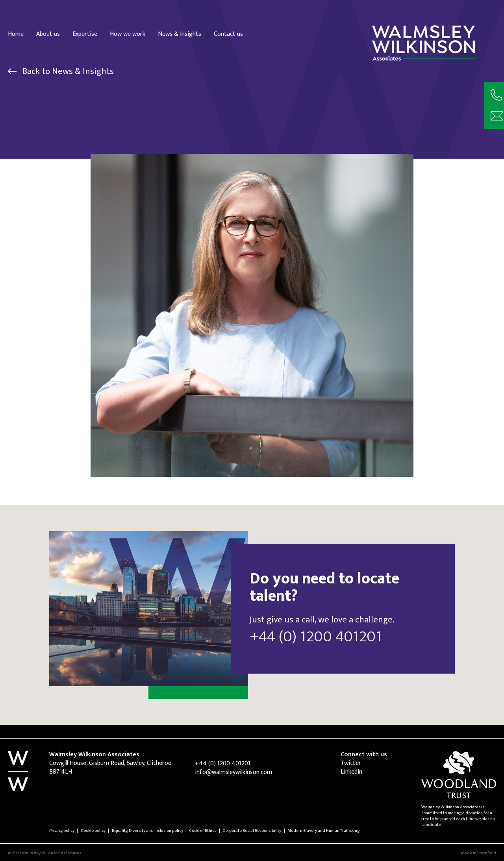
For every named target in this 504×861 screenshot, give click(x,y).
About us (48, 34)
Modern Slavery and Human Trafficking (323, 830)
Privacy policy (62, 830)
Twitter (351, 763)
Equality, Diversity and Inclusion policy (147, 830)
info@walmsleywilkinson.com (233, 772)
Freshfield (487, 853)
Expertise (85, 34)
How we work (128, 34)
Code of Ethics (203, 830)
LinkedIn (351, 772)
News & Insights (180, 34)
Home (16, 34)
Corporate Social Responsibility (252, 830)
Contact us (228, 34)
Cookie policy (93, 830)
